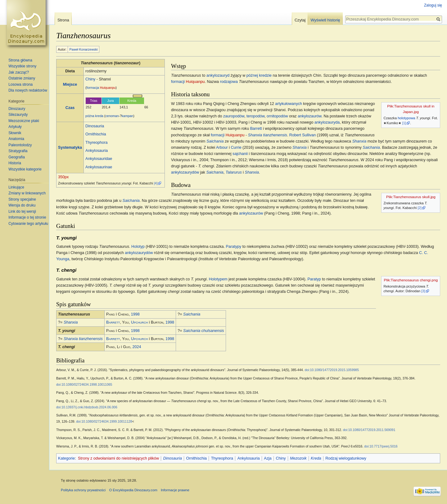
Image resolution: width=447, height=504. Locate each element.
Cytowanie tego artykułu (28, 224)
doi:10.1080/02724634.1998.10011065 (84, 384)
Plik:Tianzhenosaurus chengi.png (411, 280)
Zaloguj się (433, 5)
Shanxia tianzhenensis (268, 135)
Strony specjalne (22, 199)
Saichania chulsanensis (204, 331)
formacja (93, 88)
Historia (15, 163)
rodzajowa (229, 82)
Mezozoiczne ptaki (24, 121)
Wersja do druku (22, 205)
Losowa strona (20, 84)
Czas (70, 108)
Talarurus (234, 172)
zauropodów (234, 116)
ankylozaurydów (185, 172)
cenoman (112, 116)
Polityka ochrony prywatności (83, 490)
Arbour (222, 148)
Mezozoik (298, 458)
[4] (156, 183)
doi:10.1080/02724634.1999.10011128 (104, 421)
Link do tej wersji (22, 211)
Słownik (15, 133)
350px (63, 177)
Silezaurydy (18, 115)
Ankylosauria (97, 151)
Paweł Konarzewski (84, 49)
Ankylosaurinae (99, 167)
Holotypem (218, 279)
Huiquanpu (108, 88)
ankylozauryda (327, 122)
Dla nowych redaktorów (28, 90)
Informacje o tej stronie (27, 217)
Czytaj (300, 20)
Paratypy (234, 247)
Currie (236, 148)
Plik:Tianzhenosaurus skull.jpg (411, 197)
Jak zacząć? (19, 72)
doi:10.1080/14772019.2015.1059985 (332, 370)
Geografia (17, 157)
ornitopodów (277, 116)
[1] (404, 123)
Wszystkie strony (22, 66)
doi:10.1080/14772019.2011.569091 (369, 430)
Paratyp (314, 279)
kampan (127, 116)
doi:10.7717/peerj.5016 (381, 446)
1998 (135, 314)
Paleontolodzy (20, 145)
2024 (137, 347)
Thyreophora (96, 143)
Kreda (316, 458)
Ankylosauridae (99, 159)
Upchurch (139, 322)
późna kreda (94, 116)
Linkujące (16, 187)
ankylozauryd (218, 75)
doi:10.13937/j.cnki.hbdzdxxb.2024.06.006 (87, 407)
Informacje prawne (175, 490)
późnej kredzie (259, 75)
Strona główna (20, 60)
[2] (420, 208)
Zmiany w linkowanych (27, 193)
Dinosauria (95, 126)
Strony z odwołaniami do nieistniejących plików (118, 458)
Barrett (256, 129)
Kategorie (66, 458)
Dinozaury (17, 109)
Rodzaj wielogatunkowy (346, 458)
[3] (423, 291)
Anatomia (16, 139)
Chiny (90, 79)
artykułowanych (289, 104)
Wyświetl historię (325, 20)
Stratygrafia (18, 151)
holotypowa (406, 118)
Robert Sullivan (303, 135)
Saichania (215, 141)
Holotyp (138, 247)
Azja (268, 458)
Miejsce (70, 84)
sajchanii (240, 154)
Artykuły (15, 127)
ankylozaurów (309, 116)
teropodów (255, 116)
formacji (178, 82)
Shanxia (359, 141)
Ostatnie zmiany (22, 78)
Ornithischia (96, 134)
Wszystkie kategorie (25, 169)
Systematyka (70, 148)
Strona (63, 20)
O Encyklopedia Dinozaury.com (133, 490)
